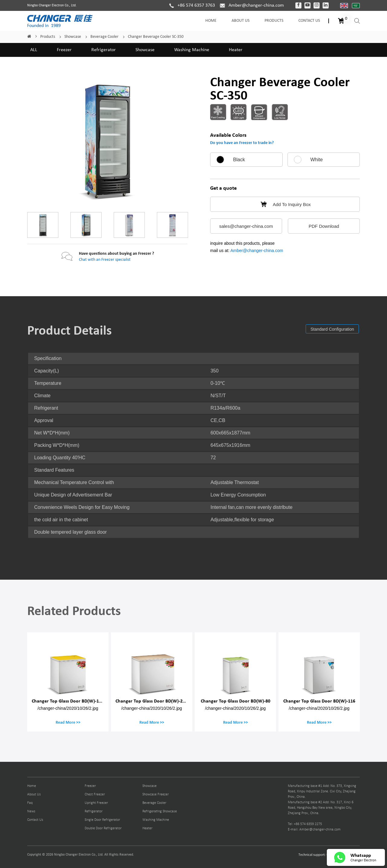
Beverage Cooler (104, 37)
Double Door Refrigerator (103, 828)
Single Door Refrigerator (102, 820)
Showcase (73, 37)
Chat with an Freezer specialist (105, 260)
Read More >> (68, 722)
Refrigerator (104, 50)
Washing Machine (192, 50)
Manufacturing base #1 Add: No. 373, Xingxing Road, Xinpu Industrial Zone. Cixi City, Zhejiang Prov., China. (322, 791)
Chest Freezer (95, 794)
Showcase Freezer (156, 794)
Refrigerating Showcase (160, 811)
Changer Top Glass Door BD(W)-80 (236, 701)
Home (211, 21)
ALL (34, 50)
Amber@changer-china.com (257, 251)
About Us (241, 21)
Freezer (64, 50)
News (31, 811)
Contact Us (309, 21)
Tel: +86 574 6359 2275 (305, 824)
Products (274, 21)
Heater (236, 50)
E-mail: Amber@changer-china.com (314, 830)
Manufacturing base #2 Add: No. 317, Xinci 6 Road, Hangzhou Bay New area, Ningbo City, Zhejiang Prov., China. (321, 808)
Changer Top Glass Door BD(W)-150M (70, 701)
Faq (30, 803)
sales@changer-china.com (246, 226)
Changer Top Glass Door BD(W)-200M (154, 701)
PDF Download (324, 226)
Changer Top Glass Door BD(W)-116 (319, 701)
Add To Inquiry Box (285, 204)
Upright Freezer (96, 803)
